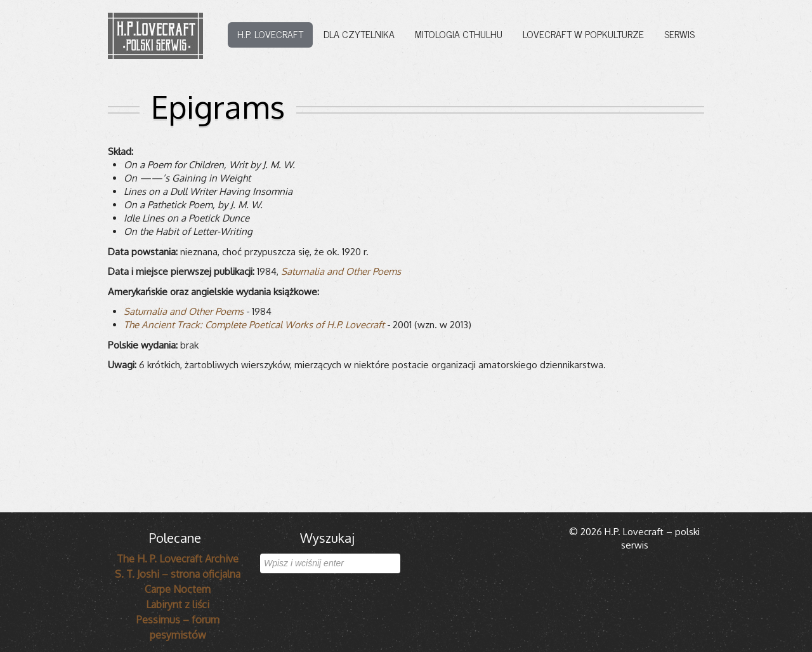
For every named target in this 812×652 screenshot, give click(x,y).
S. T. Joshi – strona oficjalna (178, 574)
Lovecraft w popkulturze (583, 34)
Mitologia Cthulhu (459, 34)
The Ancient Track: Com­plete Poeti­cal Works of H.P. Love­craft (254, 325)
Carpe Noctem (178, 589)
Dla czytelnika (359, 34)
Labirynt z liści (178, 604)
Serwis (679, 34)
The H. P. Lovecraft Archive (178, 559)
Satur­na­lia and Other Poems (341, 271)
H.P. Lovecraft (270, 34)
